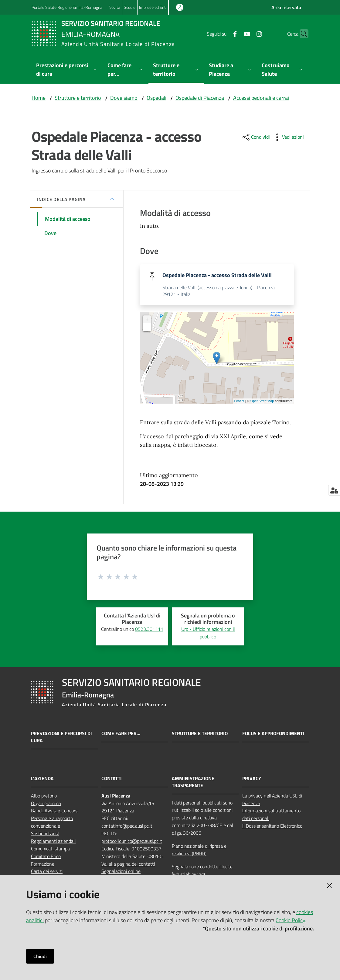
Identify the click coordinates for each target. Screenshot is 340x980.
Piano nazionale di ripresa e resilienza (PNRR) (199, 850)
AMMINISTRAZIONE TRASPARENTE (193, 782)
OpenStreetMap (262, 401)
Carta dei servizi (47, 872)
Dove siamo (124, 98)
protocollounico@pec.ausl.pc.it (132, 841)
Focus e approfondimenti (273, 734)
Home (39, 98)
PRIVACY (252, 779)
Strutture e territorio (78, 98)
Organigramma (46, 804)
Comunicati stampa (50, 849)
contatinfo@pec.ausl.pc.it (127, 826)
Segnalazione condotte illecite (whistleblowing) (202, 871)
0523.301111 (149, 629)
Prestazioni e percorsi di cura (61, 738)
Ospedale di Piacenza (200, 98)
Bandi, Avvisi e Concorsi (55, 811)
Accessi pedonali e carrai (261, 98)
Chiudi (40, 956)
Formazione (43, 864)
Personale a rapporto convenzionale (52, 823)
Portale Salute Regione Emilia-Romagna (67, 7)
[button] (301, 34)
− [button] (147, 328)
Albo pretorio (44, 796)
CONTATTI (112, 779)
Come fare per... (121, 734)
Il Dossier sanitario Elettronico (272, 826)
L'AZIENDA (42, 779)
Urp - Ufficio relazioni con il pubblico (208, 633)
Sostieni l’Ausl (45, 834)
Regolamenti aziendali (53, 841)
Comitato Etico (46, 857)
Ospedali (156, 98)
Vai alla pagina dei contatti (128, 864)
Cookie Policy (290, 920)
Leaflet (239, 401)
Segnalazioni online (121, 872)
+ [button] (147, 320)
